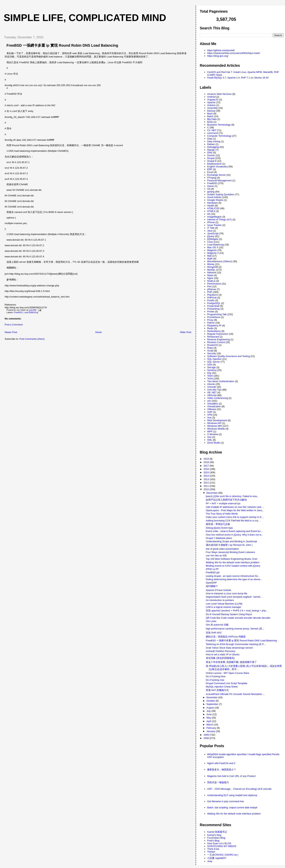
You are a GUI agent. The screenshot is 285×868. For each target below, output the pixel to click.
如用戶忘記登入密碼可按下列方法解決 (226, 500)
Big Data (212, 119)
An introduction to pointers (220, 600)
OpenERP (211, 583)
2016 (207, 469)
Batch (210, 116)
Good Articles (214, 197)
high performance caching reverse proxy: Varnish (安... (235, 629)
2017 (207, 466)
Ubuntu (211, 384)
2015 (207, 472)
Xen (209, 437)
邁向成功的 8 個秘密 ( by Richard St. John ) (229, 545)
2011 (207, 486)
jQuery (211, 236)
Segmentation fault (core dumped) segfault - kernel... (234, 597)
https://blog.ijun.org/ (218, 56)
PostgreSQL (214, 303)
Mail (209, 256)
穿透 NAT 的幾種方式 (217, 690)
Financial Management (219, 180)
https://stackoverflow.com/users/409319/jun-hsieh (234, 53)
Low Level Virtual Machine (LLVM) (224, 604)
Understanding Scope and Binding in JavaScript (231, 541)
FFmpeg (212, 178)
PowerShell (213, 306)
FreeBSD (18, 312)
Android (211, 97)
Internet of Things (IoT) (219, 220)
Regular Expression (218, 334)
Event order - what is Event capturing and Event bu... (234, 531)
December (212, 493)
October (211, 701)
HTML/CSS (213, 208)
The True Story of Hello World (222, 514)
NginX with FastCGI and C (221, 763)
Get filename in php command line (225, 801)
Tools (210, 378)
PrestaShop (213, 309)
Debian (211, 144)
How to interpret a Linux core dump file (227, 593)
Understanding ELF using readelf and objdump (232, 795)
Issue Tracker (214, 225)
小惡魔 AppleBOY (217, 858)
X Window (213, 434)
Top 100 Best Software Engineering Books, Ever (232, 559)
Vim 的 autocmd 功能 (217, 625)
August (210, 708)
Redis (210, 328)
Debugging (213, 147)
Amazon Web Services (219, 94)
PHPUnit (212, 298)
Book (210, 122)
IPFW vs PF (212, 569)
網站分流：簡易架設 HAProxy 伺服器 (226, 637)
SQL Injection (214, 359)
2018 (207, 462)
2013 (207, 479)
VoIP (210, 412)
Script (210, 351)
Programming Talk (217, 314)
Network (212, 273)
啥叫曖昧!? (212, 586)
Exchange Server (216, 175)
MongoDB (213, 267)
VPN (210, 415)
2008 (207, 738)
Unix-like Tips (214, 390)
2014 (207, 476)
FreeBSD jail (213, 572)
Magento (212, 250)
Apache (211, 102)
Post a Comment (14, 325)
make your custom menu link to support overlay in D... (235, 517)
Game (210, 186)
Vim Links (211, 621)
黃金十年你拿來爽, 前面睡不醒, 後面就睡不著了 (231, 662)
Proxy (210, 320)
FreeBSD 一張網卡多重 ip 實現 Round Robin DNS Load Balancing (62, 45)
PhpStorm (213, 295)
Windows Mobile (216, 429)
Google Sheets (215, 200)
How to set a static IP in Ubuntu (223, 654)
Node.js (211, 281)
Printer (211, 312)
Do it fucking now (215, 680)
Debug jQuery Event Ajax (219, 528)
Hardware (212, 203)
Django (211, 150)
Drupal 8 (212, 161)
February (212, 728)
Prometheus (214, 317)
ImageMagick (214, 217)
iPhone (211, 222)
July (209, 711)
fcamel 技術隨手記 (217, 832)
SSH (210, 365)
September (213, 704)
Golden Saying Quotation (221, 194)
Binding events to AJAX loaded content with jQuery (233, 566)
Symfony (212, 370)
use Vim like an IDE (216, 556)
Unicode (212, 387)
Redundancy (214, 331)
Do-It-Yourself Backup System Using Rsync (229, 614)
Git (209, 189)
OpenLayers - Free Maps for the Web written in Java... (235, 510)
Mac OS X (213, 247)
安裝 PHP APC (214, 633)
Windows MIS (214, 426)
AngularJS (213, 100)
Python (211, 323)
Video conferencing (217, 398)
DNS (210, 153)
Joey (210, 861)
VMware (212, 409)
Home (99, 332)
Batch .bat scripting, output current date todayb (232, 807)
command (212, 133)
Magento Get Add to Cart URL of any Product (231, 776)
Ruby (210, 348)
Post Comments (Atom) (32, 339)
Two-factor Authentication (221, 381)
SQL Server (213, 362)
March (210, 725)
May (209, 718)
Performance (214, 284)
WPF (210, 431)
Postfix (211, 300)
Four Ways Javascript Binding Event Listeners (230, 552)
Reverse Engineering (218, 339)
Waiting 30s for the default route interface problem (233, 562)
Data (210, 139)
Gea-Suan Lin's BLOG (219, 843)
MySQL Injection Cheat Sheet (222, 687)
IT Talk (211, 228)
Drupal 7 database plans (219, 538)
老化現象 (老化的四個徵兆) (220, 658)
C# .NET (212, 130)
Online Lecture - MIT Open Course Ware (227, 673)
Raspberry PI (214, 325)
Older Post (186, 332)
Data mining (214, 141)
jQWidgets (213, 239)
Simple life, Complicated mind (85, 18)
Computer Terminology (219, 136)
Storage (211, 367)
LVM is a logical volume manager (224, 607)
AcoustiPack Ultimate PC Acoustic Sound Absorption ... (235, 694)
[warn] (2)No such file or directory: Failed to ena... (232, 496)
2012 (207, 483)
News (210, 275)
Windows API (214, 423)
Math (210, 259)
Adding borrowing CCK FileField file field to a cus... (233, 521)
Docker (211, 155)
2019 (207, 459)
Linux (210, 242)
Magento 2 (213, 253)
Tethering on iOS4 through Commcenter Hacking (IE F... (236, 644)
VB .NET (212, 392)
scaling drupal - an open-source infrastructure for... (233, 576)
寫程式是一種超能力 (218, 782)
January (211, 731)
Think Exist (213, 849)
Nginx (210, 278)
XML (210, 440)
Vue (209, 418)
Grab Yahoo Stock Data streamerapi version (229, 648)
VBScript (212, 395)
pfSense (212, 289)
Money (211, 264)
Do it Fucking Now (216, 676)
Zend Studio (214, 443)
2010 (207, 489)
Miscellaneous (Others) (220, 261)
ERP (210, 169)
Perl (209, 286)
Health (211, 206)
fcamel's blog (214, 835)
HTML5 (211, 211)
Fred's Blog (213, 841)
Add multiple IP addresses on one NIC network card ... (235, 507)
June (209, 714)
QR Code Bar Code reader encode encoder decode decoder (238, 618)
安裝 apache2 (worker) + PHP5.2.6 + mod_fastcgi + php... (237, 611)
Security (212, 353)
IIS (209, 214)
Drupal (211, 158)
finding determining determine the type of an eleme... (234, 579)
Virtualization (214, 406)
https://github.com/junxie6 (221, 50)
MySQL (211, 270)
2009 (207, 735)
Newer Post (11, 332)
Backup (211, 111)
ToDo (210, 376)
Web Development (217, 420)
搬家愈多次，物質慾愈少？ (222, 770)
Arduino (211, 105)
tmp (209, 373)
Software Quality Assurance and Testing (229, 356)
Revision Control (216, 342)
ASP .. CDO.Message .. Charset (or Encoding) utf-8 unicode (239, 789)
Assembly (212, 108)
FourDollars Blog (216, 838)
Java (210, 231)
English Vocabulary (217, 167)
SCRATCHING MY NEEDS (222, 846)
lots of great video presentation (222, 549)
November (212, 697)
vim (209, 401)
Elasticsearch (214, 164)
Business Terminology (219, 125)
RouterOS (213, 345)
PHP (210, 292)
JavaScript (213, 233)
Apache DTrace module (218, 590)
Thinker (211, 852)
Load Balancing (31, 312)
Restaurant (213, 337)
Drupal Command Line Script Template (227, 683)
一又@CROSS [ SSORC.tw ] (223, 855)
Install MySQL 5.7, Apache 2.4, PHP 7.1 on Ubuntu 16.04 (238, 78)
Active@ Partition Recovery (221, 651)
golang (211, 192)
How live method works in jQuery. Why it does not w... (234, 535)
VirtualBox (213, 404)
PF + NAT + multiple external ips (223, 503)
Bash (210, 114)
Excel (210, 172)
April (209, 721)
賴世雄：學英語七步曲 (218, 524)
